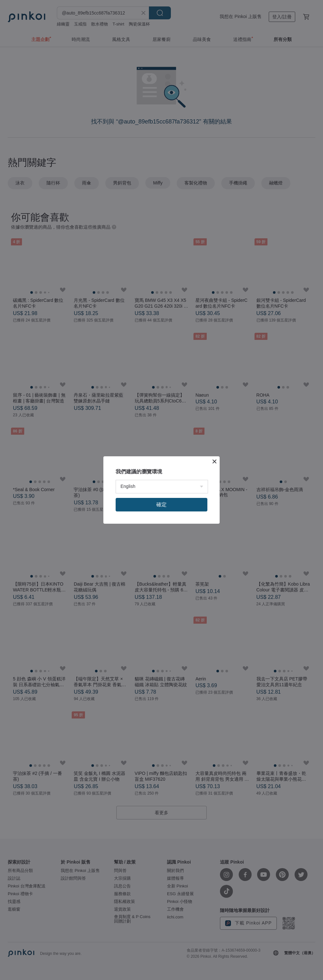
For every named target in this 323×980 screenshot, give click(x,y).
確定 (161, 505)
